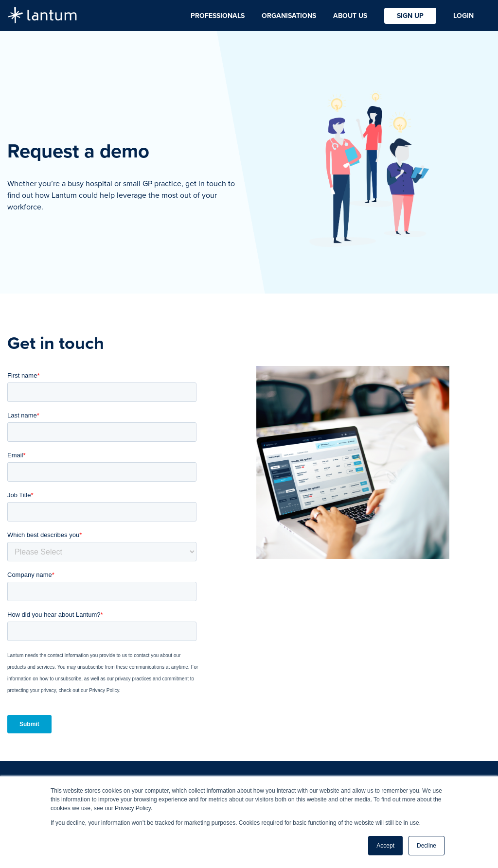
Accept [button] (385, 846)
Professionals (218, 16)
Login (463, 16)
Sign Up (410, 16)
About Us (350, 16)
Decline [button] (427, 846)
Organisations (289, 16)
